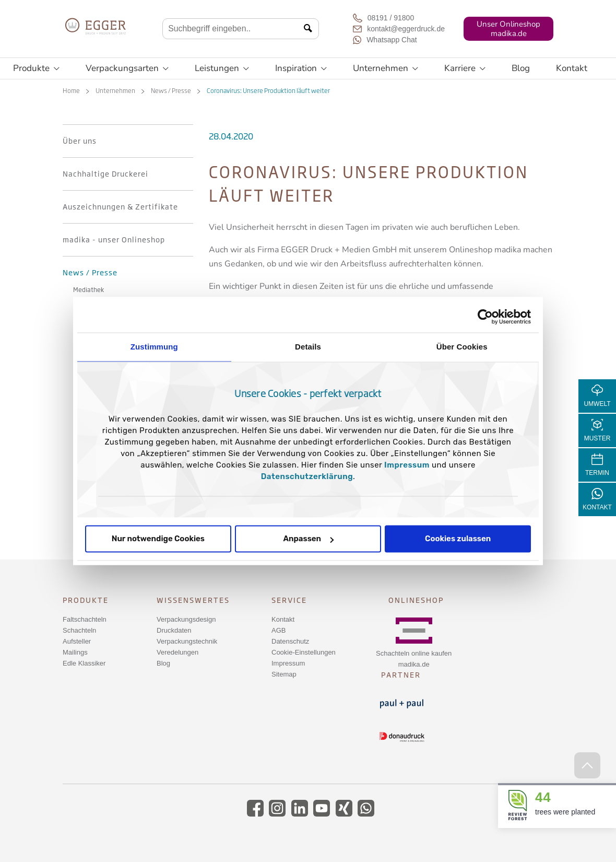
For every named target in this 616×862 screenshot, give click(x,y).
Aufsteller (77, 641)
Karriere (465, 68)
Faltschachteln (85, 619)
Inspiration (301, 68)
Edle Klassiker (84, 663)
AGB (279, 630)
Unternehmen (386, 68)
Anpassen (308, 539)
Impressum (407, 465)
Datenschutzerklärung (307, 477)
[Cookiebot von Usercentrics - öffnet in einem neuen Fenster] (485, 317)
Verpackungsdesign (186, 619)
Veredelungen (177, 652)
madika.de (414, 664)
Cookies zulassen (458, 539)
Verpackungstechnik (187, 641)
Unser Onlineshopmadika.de (508, 29)
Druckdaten (174, 630)
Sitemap (284, 674)
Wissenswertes (193, 600)
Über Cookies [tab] (462, 347)
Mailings (75, 652)
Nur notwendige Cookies (158, 539)
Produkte (36, 68)
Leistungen (222, 68)
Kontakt (572, 68)
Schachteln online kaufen (414, 653)
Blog (521, 68)
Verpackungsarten (127, 68)
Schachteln (79, 630)
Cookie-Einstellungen (304, 652)
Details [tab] (308, 347)
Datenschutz (290, 641)
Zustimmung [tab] (154, 347)
